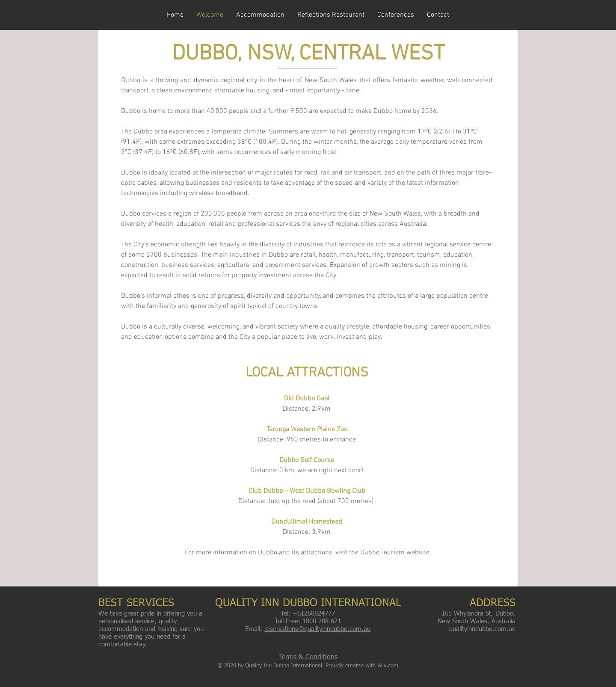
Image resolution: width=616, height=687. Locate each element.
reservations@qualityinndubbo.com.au (317, 629)
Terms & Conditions (308, 657)
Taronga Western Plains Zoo (307, 429)
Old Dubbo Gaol (307, 399)
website (418, 553)
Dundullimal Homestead (307, 522)
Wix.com (388, 666)
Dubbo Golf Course (307, 460)
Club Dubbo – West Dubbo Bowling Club (307, 491)
